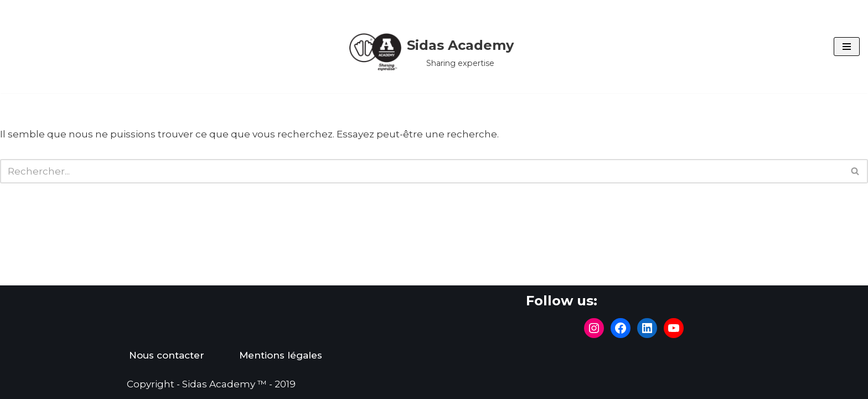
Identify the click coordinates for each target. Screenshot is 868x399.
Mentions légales (281, 355)
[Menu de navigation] (847, 47)
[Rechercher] (422, 171)
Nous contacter (167, 355)
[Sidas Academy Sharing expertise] (432, 52)
